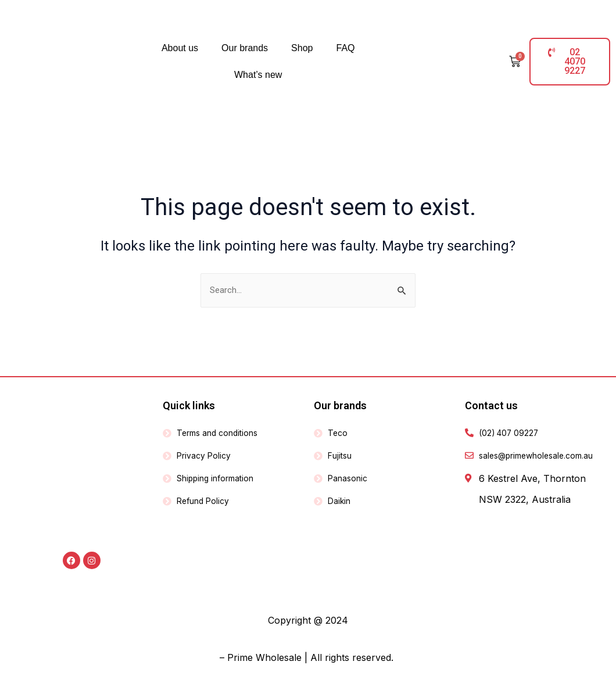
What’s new (258, 75)
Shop (302, 48)
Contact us (491, 405)
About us (180, 48)
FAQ (345, 48)
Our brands (245, 48)
